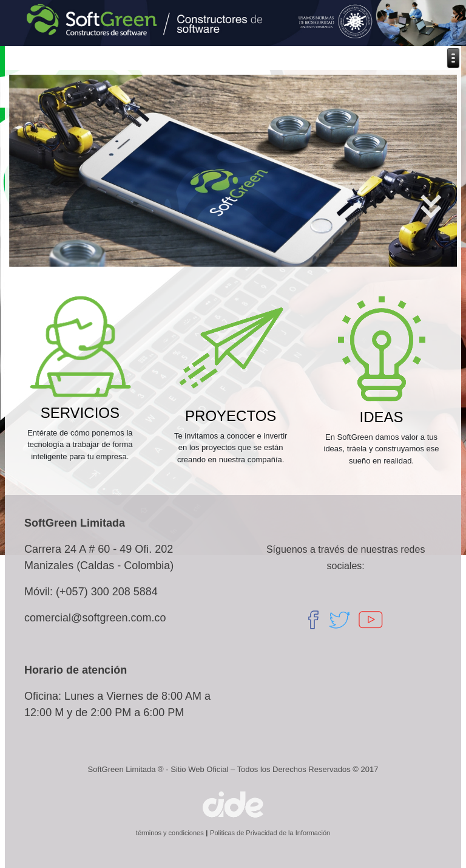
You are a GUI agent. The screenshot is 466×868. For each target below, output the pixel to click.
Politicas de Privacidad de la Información (270, 833)
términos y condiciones (170, 833)
